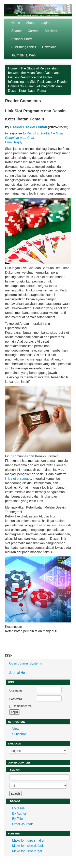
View (16, 729)
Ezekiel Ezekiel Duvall (28, 127)
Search (17, 31)
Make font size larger (27, 851)
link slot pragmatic (18, 479)
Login (45, 23)
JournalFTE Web (24, 55)
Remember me (22, 706)
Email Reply (14, 142)
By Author (19, 813)
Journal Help (18, 673)
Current (33, 31)
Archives (51, 31)
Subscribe (19, 734)
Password (16, 699)
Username (16, 691)
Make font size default (28, 846)
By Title (17, 819)
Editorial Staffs (22, 39)
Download (49, 47)
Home (16, 23)
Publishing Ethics (24, 47)
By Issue (18, 808)
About (30, 23)
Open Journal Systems (26, 663)
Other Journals (23, 824)
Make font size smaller (28, 840)
